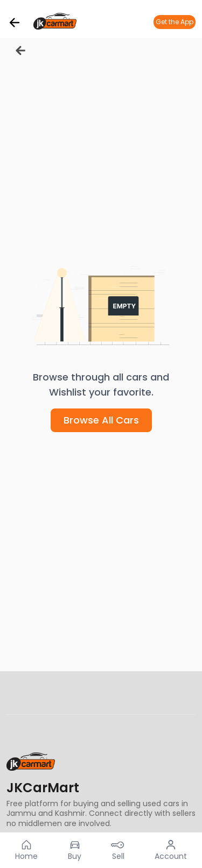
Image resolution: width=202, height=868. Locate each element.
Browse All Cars (101, 420)
